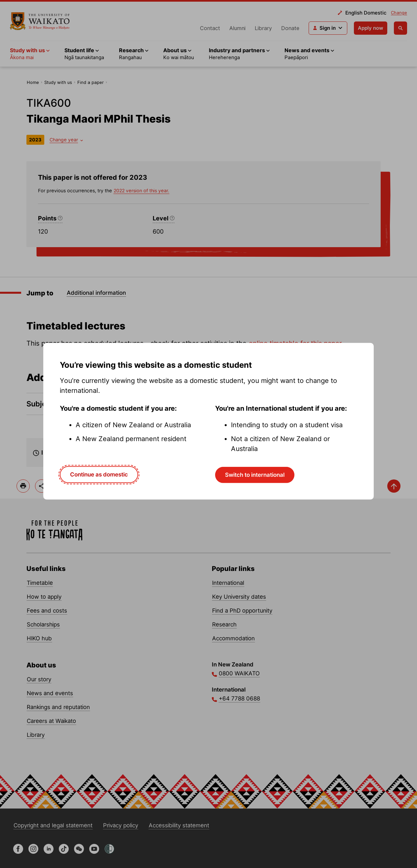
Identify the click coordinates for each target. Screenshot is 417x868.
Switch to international (255, 475)
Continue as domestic (99, 474)
